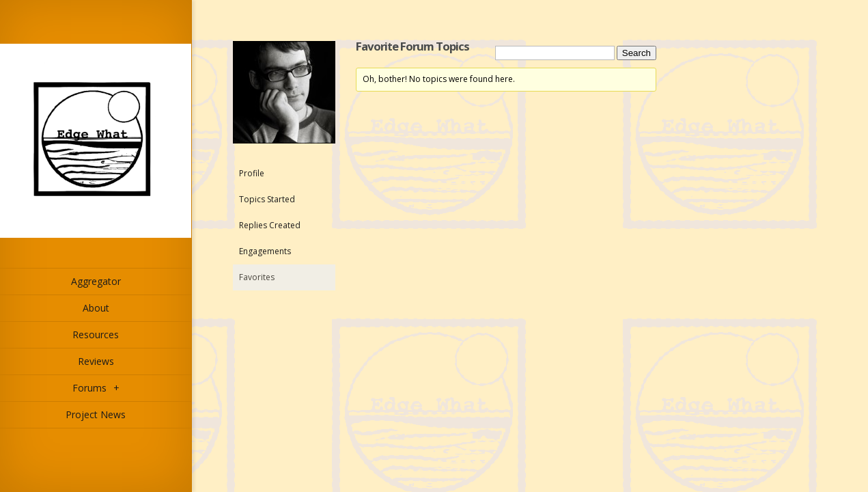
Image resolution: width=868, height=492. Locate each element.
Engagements (265, 251)
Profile (252, 173)
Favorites (257, 277)
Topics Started (267, 199)
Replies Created (270, 225)
